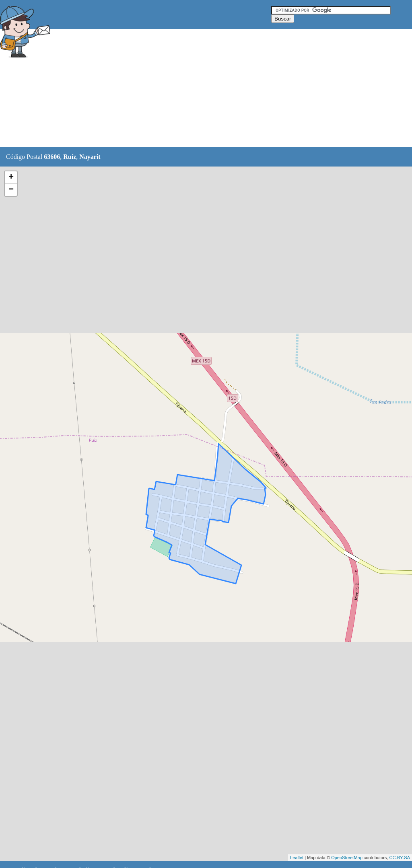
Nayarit (90, 157)
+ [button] (11, 177)
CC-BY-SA (400, 858)
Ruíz (70, 157)
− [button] (11, 190)
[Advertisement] (201, 88)
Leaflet (297, 858)
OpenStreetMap (347, 858)
